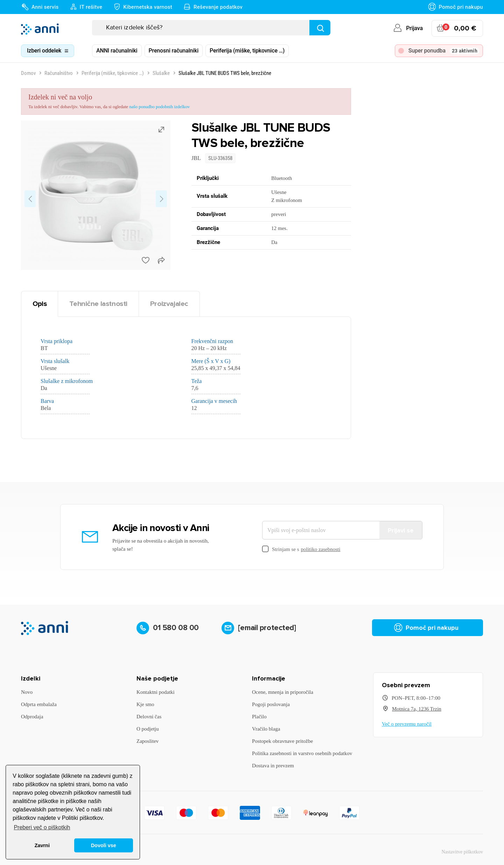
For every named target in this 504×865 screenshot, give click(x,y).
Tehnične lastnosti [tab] (98, 304)
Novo (27, 692)
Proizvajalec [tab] (169, 304)
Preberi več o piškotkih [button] (42, 827)
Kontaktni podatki (156, 692)
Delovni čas (149, 717)
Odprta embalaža (39, 704)
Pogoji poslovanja (271, 704)
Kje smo (145, 704)
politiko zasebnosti (321, 549)
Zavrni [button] (42, 845)
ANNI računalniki (117, 51)
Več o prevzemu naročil (407, 724)
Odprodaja (32, 717)
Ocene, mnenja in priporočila (283, 692)
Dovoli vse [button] (104, 845)
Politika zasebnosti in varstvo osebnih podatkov (302, 753)
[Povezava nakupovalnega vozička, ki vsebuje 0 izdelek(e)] (457, 28)
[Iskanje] (211, 28)
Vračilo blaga (266, 729)
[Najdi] (320, 28)
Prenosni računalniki (174, 51)
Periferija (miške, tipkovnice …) (247, 51)
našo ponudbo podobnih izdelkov (159, 107)
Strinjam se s (301, 549)
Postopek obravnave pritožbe (282, 741)
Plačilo (259, 717)
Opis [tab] (40, 304)
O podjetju (148, 729)
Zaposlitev (148, 741)
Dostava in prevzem (273, 766)
